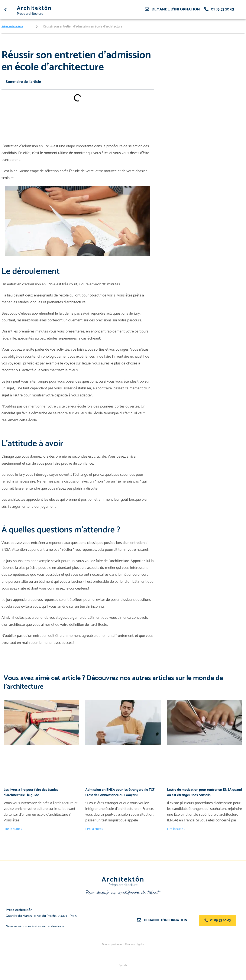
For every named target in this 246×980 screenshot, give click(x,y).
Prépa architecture (31, 13)
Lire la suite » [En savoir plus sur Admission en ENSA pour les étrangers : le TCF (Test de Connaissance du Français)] (95, 828)
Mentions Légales (138, 944)
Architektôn (38, 8)
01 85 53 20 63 (223, 9)
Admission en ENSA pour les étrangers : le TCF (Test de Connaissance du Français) (120, 792)
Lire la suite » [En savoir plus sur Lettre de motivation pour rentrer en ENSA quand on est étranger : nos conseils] (177, 828)
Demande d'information (176, 9)
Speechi (123, 965)
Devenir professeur (109, 944)
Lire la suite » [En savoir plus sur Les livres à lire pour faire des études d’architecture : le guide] (14, 828)
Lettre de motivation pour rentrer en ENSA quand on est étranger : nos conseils (203, 792)
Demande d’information (168, 920)
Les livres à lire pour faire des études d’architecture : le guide (34, 792)
